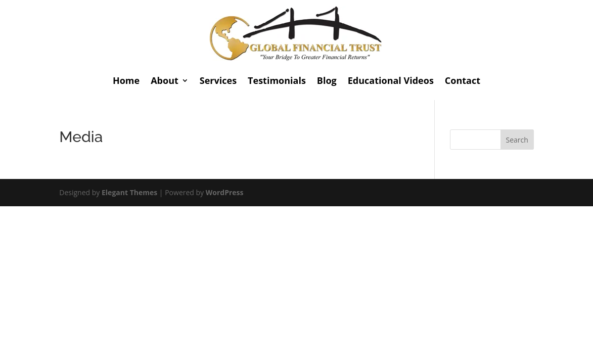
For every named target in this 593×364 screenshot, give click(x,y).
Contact (463, 80)
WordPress (225, 192)
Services (218, 80)
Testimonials (277, 80)
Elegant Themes (129, 192)
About (165, 80)
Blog (327, 80)
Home (126, 80)
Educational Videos (391, 80)
